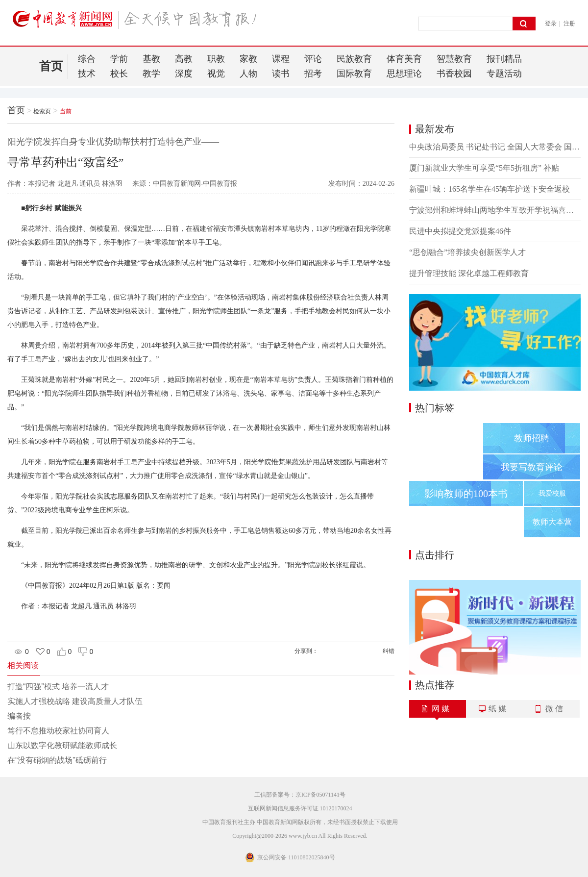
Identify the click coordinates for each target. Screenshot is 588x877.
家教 (248, 59)
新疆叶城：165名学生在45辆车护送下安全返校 (490, 189)
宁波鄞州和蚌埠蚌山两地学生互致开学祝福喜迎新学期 (495, 210)
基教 (151, 59)
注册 (569, 24)
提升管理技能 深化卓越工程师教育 (469, 273)
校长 (119, 74)
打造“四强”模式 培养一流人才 (58, 687)
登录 (551, 24)
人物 (248, 74)
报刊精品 (504, 59)
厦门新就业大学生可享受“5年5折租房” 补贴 (484, 168)
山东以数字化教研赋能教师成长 (62, 745)
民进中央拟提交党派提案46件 (460, 231)
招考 (313, 74)
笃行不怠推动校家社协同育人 (58, 731)
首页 (51, 66)
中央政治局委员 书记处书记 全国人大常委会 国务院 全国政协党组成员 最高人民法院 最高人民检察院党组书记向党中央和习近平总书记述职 (495, 147)
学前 (119, 59)
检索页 (42, 111)
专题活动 (504, 74)
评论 (313, 59)
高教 (184, 59)
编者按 (19, 716)
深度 (184, 74)
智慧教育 (454, 59)
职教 (216, 59)
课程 (281, 59)
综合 (87, 59)
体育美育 (404, 59)
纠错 (389, 651)
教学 (151, 74)
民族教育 (354, 59)
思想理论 (404, 74)
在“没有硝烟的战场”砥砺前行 (57, 760)
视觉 (216, 74)
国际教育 (354, 74)
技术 (87, 74)
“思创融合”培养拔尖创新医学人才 (467, 252)
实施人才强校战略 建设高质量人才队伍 (75, 701)
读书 (281, 74)
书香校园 (454, 74)
